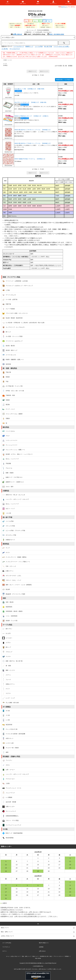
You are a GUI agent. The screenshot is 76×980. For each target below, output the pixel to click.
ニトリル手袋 (39, 46)
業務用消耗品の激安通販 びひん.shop (39, 963)
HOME (5, 60)
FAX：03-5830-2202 (56, 34)
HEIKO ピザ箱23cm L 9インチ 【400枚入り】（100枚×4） (32, 116)
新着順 (70, 66)
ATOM (39, 958)
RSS (36, 958)
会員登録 (41, 947)
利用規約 (67, 956)
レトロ (10, 60)
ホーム (8, 956)
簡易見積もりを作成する (64, 80)
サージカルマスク (15, 49)
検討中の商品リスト (44, 943)
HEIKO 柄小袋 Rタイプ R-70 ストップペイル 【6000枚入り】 (33, 130)
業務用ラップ (29, 46)
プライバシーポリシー (58, 956)
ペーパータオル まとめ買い (62, 46)
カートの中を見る (7, 943)
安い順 (65, 66)
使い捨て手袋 (48, 46)
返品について (35, 956)
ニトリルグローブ (19, 46)
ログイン (64, 7)
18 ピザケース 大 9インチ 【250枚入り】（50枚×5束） (31, 102)
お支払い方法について (16, 956)
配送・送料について (27, 956)
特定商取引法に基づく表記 (46, 956)
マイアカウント (6, 947)
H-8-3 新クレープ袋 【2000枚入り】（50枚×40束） (30, 89)
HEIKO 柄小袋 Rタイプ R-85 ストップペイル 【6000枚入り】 (33, 143)
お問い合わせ (16, 34)
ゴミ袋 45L (5, 49)
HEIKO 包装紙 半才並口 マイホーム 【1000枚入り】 (30, 159)
